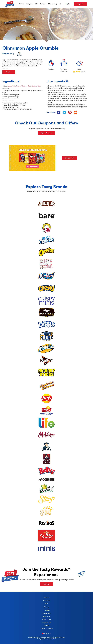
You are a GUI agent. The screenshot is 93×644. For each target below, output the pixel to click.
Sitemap (46, 607)
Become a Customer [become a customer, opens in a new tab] (46, 629)
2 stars (77, 72)
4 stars (82, 72)
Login (68, 4)
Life (36, 4)
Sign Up (80, 4)
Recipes (43, 4)
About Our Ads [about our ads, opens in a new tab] (45, 620)
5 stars (85, 72)
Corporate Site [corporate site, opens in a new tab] (45, 623)
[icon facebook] (59, 112)
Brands (22, 4)
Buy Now (9, 72)
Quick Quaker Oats (34, 86)
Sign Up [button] (47, 584)
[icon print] (75, 112)
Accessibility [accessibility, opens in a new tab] (45, 610)
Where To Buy (52, 4)
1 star (74, 72)
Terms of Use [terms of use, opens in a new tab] (45, 617)
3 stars (79, 72)
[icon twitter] (64, 112)
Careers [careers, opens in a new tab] (44, 626)
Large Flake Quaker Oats (17, 86)
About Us (46, 598)
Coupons (30, 4)
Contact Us (47, 601)
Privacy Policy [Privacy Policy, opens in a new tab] (45, 613)
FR (60, 4)
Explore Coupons (46, 133)
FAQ (47, 604)
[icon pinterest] (70, 112)
